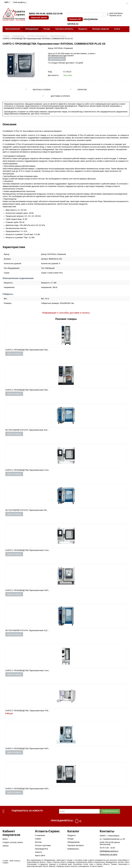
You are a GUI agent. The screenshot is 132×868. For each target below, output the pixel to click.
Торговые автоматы (64, 29)
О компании (40, 835)
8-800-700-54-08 (106, 842)
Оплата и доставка (43, 845)
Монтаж (38, 842)
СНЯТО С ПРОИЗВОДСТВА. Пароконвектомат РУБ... (28, 711)
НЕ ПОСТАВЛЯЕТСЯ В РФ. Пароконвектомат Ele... (27, 510)
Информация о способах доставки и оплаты (66, 313)
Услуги (117, 29)
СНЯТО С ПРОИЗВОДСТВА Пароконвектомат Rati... (27, 350)
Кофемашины (73, 849)
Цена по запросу (57, 59)
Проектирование (13, 29)
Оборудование (32, 29)
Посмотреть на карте (109, 854)
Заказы (6, 846)
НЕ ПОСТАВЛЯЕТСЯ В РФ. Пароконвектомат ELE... (27, 430)
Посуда (47, 29)
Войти (5, 839)
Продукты (83, 29)
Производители (41, 849)
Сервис (38, 839)
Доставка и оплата (60, 96)
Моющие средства (101, 29)
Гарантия (82, 90)
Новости (38, 852)
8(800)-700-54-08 (37, 14)
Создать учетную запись (13, 842)
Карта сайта (40, 855)
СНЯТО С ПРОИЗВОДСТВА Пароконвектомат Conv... (28, 470)
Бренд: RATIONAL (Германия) (60, 48)
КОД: (50, 72)
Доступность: (53, 75)
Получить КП (75, 19)
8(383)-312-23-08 (54, 14)
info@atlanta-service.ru (109, 851)
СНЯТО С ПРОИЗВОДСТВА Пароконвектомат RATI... (28, 590)
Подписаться (110, 811)
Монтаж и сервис (42, 90)
